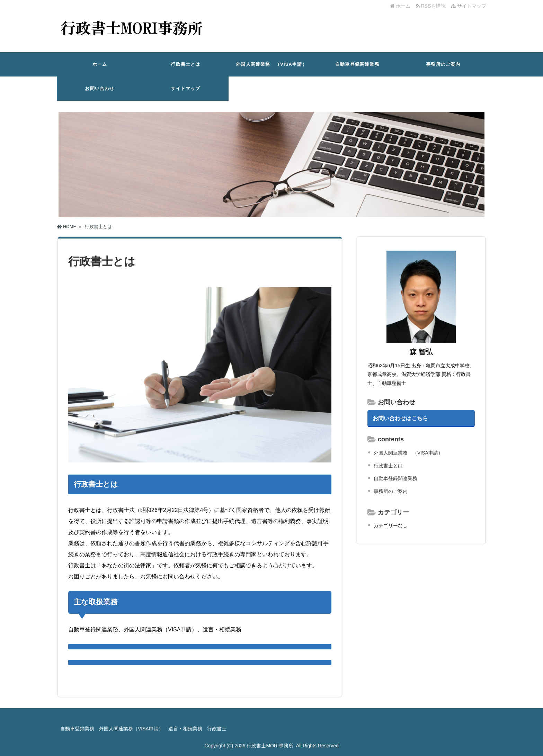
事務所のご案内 (443, 64)
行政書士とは (185, 64)
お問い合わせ (100, 88)
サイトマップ (469, 6)
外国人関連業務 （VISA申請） (271, 64)
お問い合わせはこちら (400, 418)
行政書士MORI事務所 (270, 746)
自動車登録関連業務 (357, 64)
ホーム (400, 6)
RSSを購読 (432, 6)
